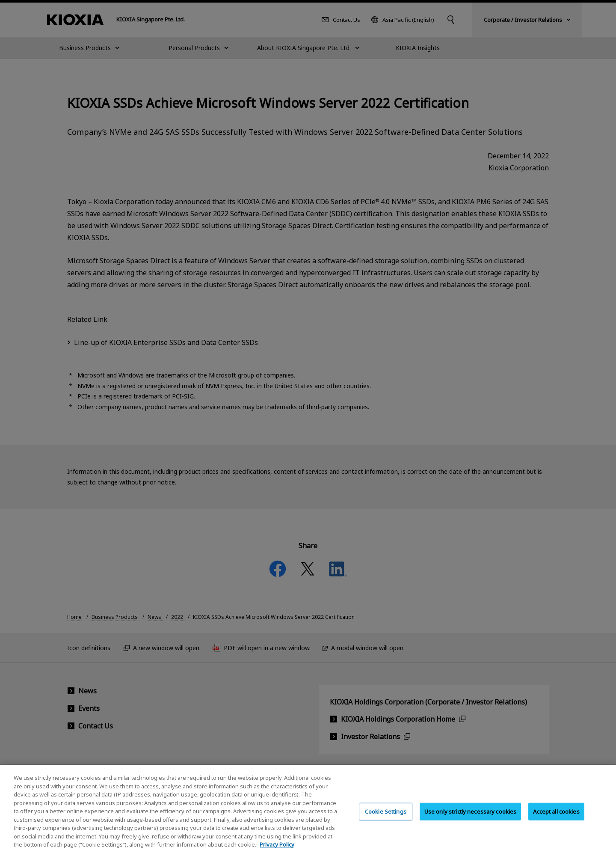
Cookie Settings (386, 817)
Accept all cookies (556, 817)
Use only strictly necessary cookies (471, 817)
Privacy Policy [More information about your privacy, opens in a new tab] (277, 851)
